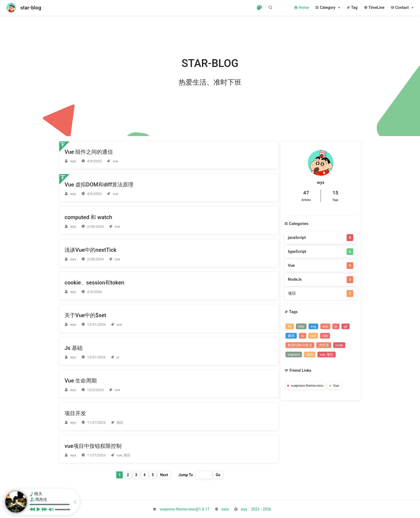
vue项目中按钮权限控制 (93, 446)
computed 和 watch (88, 217)
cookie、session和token (94, 283)
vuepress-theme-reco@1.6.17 (185, 509)
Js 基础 (74, 348)
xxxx (225, 509)
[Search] (263, 7)
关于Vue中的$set (85, 315)
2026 (256, 509)
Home (301, 8)
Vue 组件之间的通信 (89, 152)
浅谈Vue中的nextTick (91, 250)
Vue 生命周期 (81, 381)
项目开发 (75, 413)
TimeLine (374, 8)
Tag (352, 8)
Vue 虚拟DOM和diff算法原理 (99, 185)
